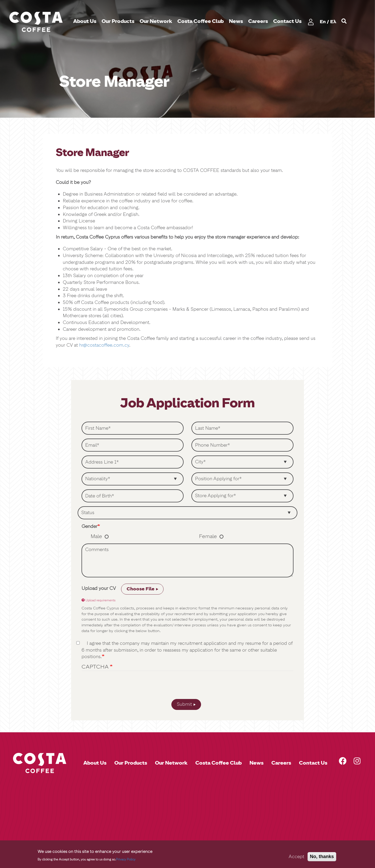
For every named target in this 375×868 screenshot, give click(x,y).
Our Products (118, 21)
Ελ (333, 22)
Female (208, 536)
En (323, 22)
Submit (184, 704)
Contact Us (287, 21)
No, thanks (322, 857)
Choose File (140, 589)
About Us (85, 21)
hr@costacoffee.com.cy (104, 345)
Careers (258, 21)
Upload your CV (99, 588)
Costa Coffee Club (201, 21)
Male (96, 536)
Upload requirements (98, 600)
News (236, 21)
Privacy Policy (126, 859)
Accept (296, 857)
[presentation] (187, 686)
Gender (89, 526)
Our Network (156, 21)
